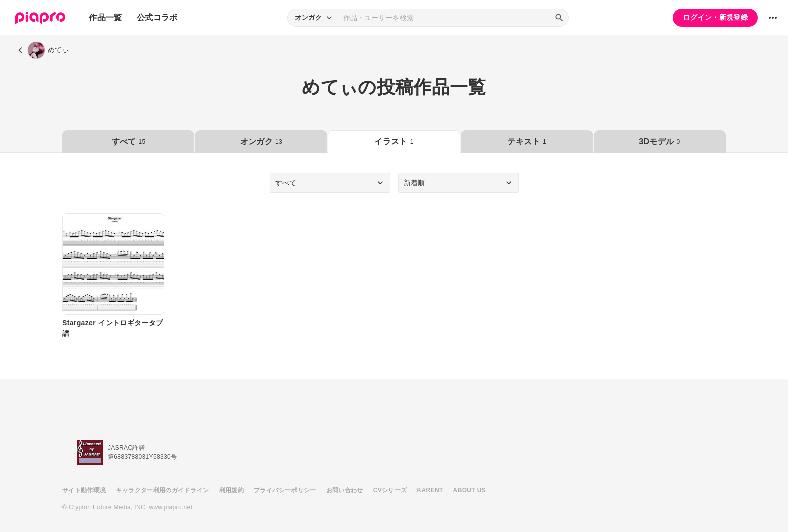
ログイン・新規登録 (715, 17)
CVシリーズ (390, 490)
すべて (129, 141)
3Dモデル (659, 141)
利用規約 (231, 490)
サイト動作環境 (84, 490)
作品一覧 (105, 17)
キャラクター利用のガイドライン (162, 490)
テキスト (526, 141)
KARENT (430, 490)
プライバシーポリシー (285, 490)
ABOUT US (470, 490)
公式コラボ (157, 17)
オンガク (261, 141)
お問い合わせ (345, 490)
